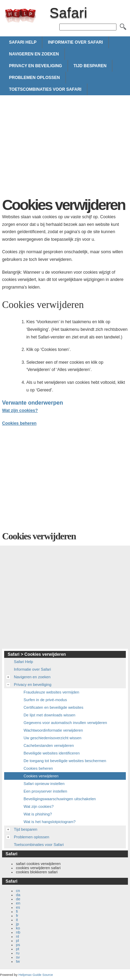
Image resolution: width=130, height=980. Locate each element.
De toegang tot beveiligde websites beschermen (65, 761)
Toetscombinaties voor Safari (45, 89)
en (18, 903)
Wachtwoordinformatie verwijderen (53, 730)
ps (18, 945)
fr (17, 916)
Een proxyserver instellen (45, 791)
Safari (20, 16)
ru (18, 953)
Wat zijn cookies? (20, 410)
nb (18, 932)
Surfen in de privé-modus (45, 700)
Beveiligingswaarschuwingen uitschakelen (60, 799)
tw (18, 961)
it (17, 920)
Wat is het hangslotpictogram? (50, 822)
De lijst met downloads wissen (49, 715)
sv (18, 957)
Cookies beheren (19, 423)
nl (18, 936)
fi (17, 911)
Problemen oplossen (34, 78)
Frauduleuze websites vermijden (51, 692)
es (18, 907)
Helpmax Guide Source (36, 975)
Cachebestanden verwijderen (49, 745)
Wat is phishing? (38, 814)
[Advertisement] (65, 148)
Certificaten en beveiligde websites (53, 707)
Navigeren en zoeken (34, 54)
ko (18, 928)
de (18, 899)
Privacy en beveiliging (36, 66)
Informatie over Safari (75, 42)
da (18, 895)
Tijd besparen (90, 66)
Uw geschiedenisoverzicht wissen (53, 738)
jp (18, 924)
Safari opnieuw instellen (44, 784)
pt (18, 949)
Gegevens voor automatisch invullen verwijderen (65, 723)
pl (18, 941)
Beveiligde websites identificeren (52, 753)
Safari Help (23, 42)
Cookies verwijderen (41, 776)
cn (18, 891)
